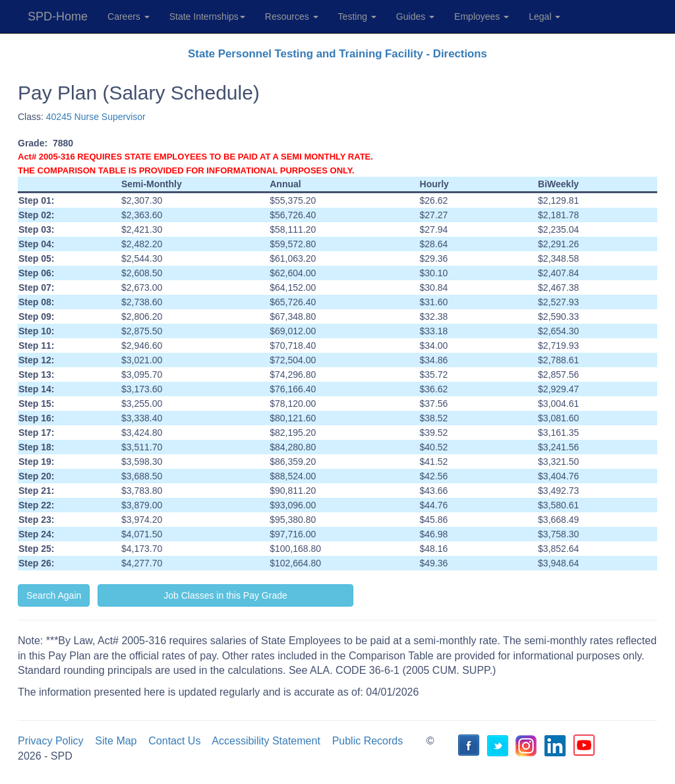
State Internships (207, 16)
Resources (292, 16)
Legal (544, 16)
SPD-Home (58, 16)
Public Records (368, 741)
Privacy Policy (51, 741)
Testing (357, 16)
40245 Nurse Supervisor (96, 117)
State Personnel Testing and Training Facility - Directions (337, 54)
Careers (129, 16)
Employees (482, 16)
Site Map (116, 741)
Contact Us (174, 741)
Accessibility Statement (266, 741)
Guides (415, 16)
